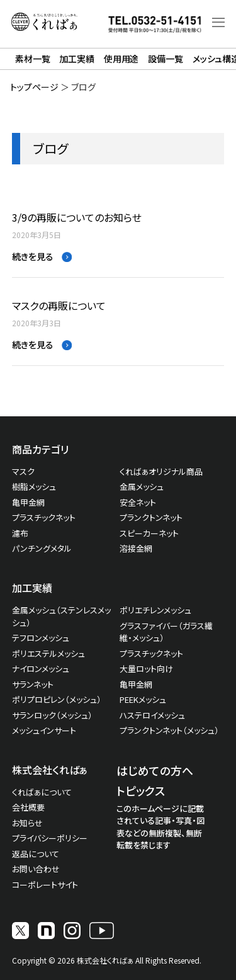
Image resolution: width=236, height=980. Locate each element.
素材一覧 (32, 59)
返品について (36, 854)
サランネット (33, 684)
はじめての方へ (155, 770)
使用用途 (121, 59)
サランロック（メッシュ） (52, 715)
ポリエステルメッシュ (48, 653)
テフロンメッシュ (41, 638)
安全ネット (138, 502)
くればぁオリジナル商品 (161, 471)
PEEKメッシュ (143, 699)
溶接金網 (136, 548)
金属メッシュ (142, 487)
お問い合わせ (36, 869)
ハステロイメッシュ (152, 715)
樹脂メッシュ (34, 487)
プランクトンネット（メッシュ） (169, 730)
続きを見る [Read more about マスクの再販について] (34, 345)
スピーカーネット (149, 533)
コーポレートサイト (45, 885)
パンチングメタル (42, 548)
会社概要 (28, 807)
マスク (23, 471)
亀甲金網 (28, 502)
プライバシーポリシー (50, 838)
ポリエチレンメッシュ (155, 610)
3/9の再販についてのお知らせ (77, 218)
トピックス (141, 790)
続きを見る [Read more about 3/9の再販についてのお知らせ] (34, 256)
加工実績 (76, 59)
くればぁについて (42, 792)
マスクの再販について (59, 306)
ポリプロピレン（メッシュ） (57, 699)
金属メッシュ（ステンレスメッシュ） (61, 616)
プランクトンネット (151, 517)
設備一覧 (165, 59)
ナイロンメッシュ (41, 669)
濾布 (20, 533)
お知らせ (27, 823)
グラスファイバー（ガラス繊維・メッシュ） (166, 632)
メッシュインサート (44, 730)
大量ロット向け (146, 669)
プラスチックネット (44, 517)
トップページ (34, 87)
